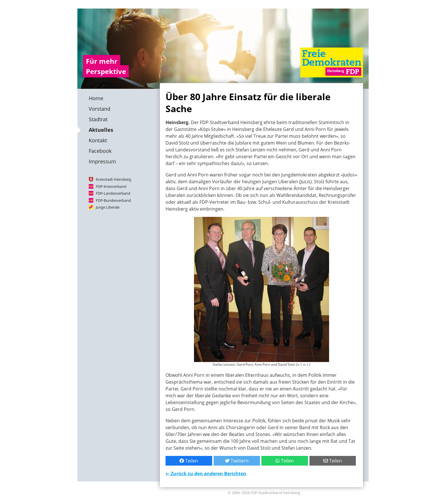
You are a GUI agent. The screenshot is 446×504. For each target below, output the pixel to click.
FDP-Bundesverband (113, 200)
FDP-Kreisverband (111, 186)
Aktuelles (101, 130)
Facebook (100, 151)
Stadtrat (98, 119)
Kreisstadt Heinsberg (113, 179)
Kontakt (98, 140)
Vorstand (100, 109)
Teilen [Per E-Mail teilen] (333, 461)
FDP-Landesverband (113, 193)
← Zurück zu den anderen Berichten (206, 474)
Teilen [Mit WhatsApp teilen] (285, 461)
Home (96, 98)
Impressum (102, 161)
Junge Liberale (108, 207)
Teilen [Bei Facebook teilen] (189, 461)
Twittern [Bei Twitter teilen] (237, 461)
